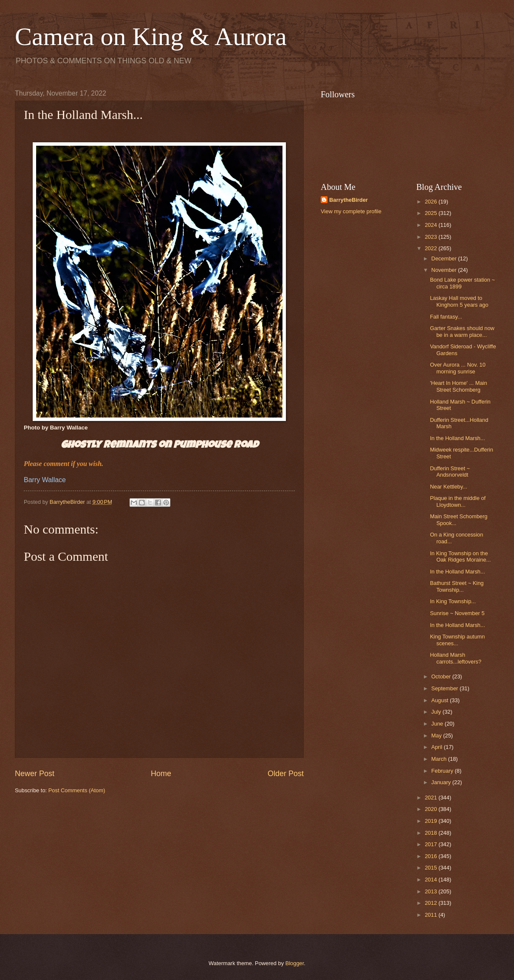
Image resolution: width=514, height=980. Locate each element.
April (437, 747)
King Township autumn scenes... (457, 640)
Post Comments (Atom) (77, 790)
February (443, 771)
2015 (432, 868)
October (442, 676)
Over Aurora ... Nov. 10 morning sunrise (458, 368)
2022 (432, 248)
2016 (432, 856)
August (441, 700)
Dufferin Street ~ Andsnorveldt (450, 472)
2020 (432, 809)
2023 (432, 237)
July (437, 712)
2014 (432, 880)
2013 (432, 891)
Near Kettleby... (449, 487)
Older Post (286, 774)
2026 (432, 202)
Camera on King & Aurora (151, 37)
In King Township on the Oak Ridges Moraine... (460, 556)
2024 (432, 225)
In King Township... (453, 601)
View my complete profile (351, 211)
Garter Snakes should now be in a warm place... (462, 331)
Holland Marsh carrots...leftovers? (456, 658)
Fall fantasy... (446, 317)
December (445, 258)
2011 (432, 915)
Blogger (295, 963)
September (445, 688)
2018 (432, 833)
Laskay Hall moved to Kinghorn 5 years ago (459, 301)
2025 (432, 213)
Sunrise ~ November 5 (457, 613)
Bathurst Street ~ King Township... (457, 586)
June (438, 724)
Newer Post (35, 774)
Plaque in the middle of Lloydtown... (458, 501)
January (442, 782)
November (445, 270)
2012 (432, 903)
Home (161, 774)
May (437, 736)
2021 (432, 798)
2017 (432, 844)
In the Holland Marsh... (458, 438)
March (439, 759)
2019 (432, 821)
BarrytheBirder (349, 200)
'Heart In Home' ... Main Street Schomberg (458, 386)
